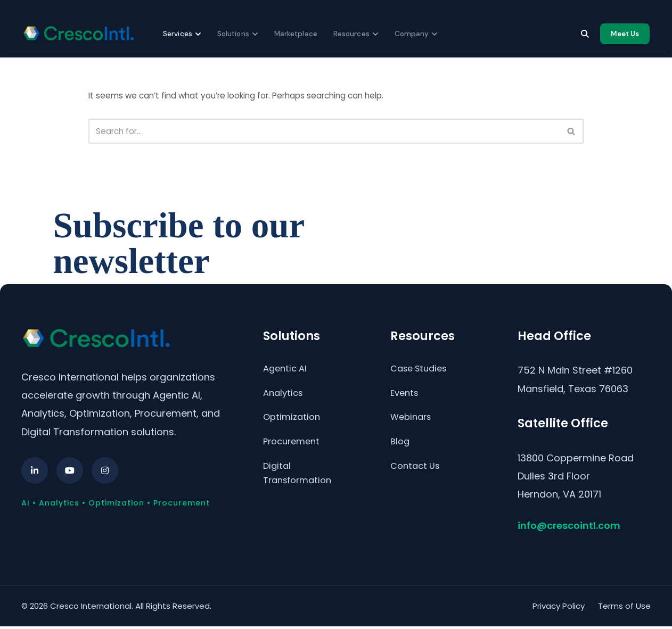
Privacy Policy (559, 609)
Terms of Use (624, 609)
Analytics (285, 398)
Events (406, 398)
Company (416, 33)
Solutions (238, 33)
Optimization (293, 423)
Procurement (294, 449)
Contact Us (417, 475)
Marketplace (296, 33)
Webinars (413, 423)
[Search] (585, 34)
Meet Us (625, 33)
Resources (356, 33)
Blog (401, 449)
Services (182, 33)
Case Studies (422, 372)
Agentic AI (287, 372)
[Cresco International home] (78, 34)
